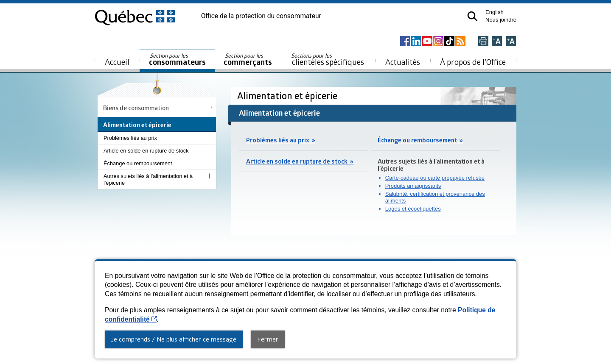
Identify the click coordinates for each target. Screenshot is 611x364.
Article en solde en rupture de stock (146, 151)
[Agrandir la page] (511, 42)
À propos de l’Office (473, 62)
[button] (472, 16)
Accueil (117, 62)
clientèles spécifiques (328, 59)
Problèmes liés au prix (130, 138)
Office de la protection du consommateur (261, 16)
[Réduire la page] (497, 42)
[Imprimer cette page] (483, 42)
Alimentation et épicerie (288, 96)
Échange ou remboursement (138, 163)
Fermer (268, 339)
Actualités (403, 62)
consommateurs (177, 60)
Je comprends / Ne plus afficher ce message (174, 339)
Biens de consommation (136, 108)
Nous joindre (501, 20)
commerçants (248, 60)
